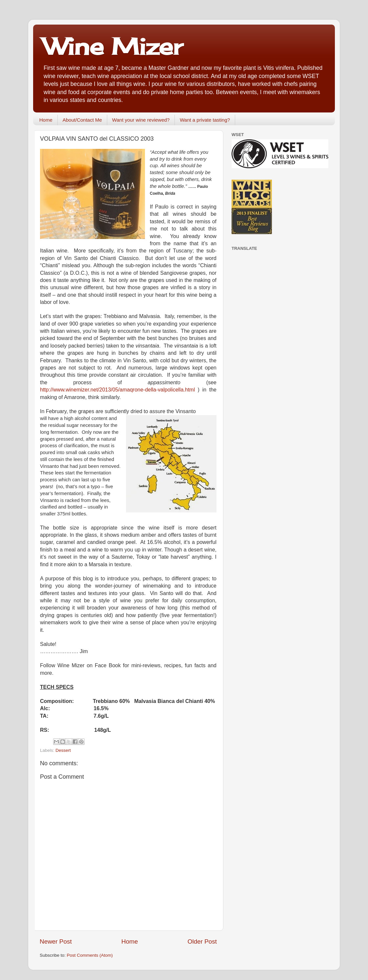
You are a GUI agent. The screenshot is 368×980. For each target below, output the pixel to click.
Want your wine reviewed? (141, 120)
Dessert (63, 750)
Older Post (202, 941)
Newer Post (56, 941)
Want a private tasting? (205, 120)
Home (46, 120)
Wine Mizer (113, 46)
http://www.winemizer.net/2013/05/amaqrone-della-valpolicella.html (117, 390)
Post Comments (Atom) (90, 955)
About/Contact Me (82, 120)
